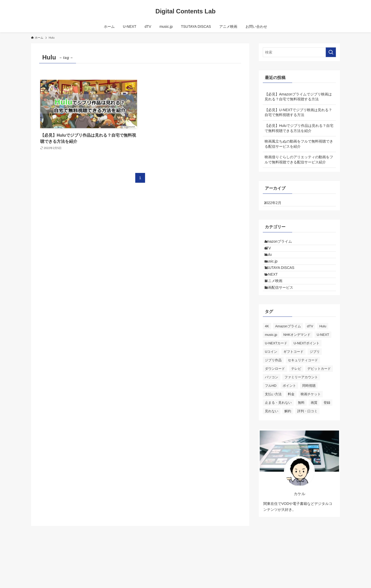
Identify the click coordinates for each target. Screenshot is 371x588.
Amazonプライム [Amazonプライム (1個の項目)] (288, 363)
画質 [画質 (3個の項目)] (314, 440)
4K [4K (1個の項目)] (267, 363)
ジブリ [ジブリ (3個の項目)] (315, 389)
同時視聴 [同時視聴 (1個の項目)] (309, 423)
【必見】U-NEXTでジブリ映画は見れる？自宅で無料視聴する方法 (298, 112)
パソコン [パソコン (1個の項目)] (272, 414)
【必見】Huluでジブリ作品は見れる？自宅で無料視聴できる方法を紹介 (299, 128)
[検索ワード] (299, 52)
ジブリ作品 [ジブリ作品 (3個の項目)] (273, 397)
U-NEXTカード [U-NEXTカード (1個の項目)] (276, 380)
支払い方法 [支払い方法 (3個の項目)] (273, 431)
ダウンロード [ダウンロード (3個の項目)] (275, 406)
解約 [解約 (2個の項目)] (288, 448)
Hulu (273, 269)
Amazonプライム (283, 248)
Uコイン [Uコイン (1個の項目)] (271, 389)
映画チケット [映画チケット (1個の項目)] (311, 431)
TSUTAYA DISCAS (284, 291)
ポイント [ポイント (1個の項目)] (289, 423)
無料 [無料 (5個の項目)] (301, 440)
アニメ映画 (278, 312)
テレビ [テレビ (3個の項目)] (296, 406)
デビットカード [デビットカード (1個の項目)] (319, 406)
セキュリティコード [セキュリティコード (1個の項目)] (303, 397)
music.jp (276, 280)
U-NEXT (276, 301)
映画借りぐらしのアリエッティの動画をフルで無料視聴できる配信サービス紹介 (299, 160)
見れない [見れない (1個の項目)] (272, 448)
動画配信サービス (284, 323)
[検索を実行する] (331, 52)
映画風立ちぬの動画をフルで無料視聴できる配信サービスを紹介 (299, 144)
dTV (273, 258)
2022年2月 (277, 205)
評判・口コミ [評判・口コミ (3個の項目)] (307, 448)
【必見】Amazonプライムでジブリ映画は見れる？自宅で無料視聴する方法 (298, 97)
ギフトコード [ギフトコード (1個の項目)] (293, 389)
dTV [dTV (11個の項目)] (310, 363)
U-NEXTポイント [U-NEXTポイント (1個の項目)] (306, 380)
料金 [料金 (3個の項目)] (291, 431)
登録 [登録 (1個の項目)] (327, 440)
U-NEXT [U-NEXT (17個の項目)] (323, 372)
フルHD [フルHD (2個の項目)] (271, 423)
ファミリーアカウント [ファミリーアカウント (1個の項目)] (301, 414)
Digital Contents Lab (185, 11)
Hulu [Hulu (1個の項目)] (323, 363)
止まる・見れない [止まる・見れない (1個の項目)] (278, 440)
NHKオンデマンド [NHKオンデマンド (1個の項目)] (297, 372)
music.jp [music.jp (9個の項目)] (271, 372)
